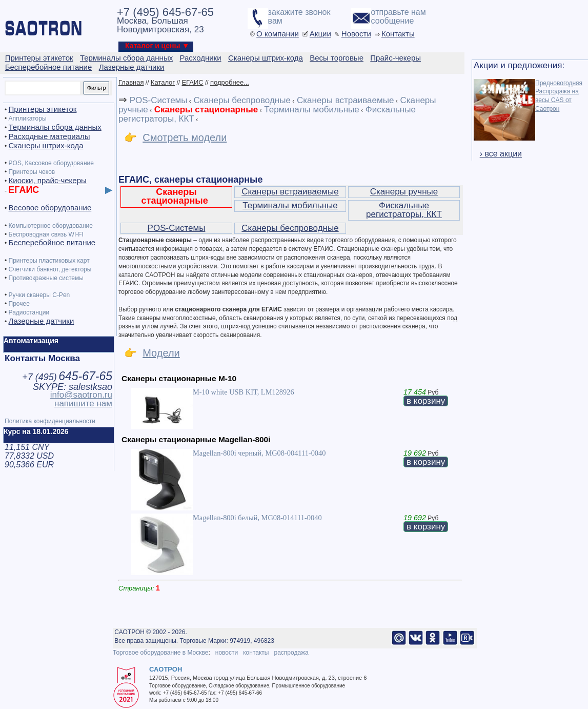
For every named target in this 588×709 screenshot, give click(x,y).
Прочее (19, 304)
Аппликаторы (28, 119)
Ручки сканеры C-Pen (39, 295)
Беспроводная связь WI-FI (46, 234)
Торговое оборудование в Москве (160, 653)
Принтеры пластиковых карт (49, 261)
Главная (131, 82)
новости (227, 653)
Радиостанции (29, 312)
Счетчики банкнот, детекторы (50, 269)
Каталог (163, 82)
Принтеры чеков (32, 172)
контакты (256, 653)
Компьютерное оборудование (51, 226)
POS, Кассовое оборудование (51, 163)
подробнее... (230, 82)
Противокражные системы (46, 278)
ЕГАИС (192, 82)
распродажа (291, 653)
